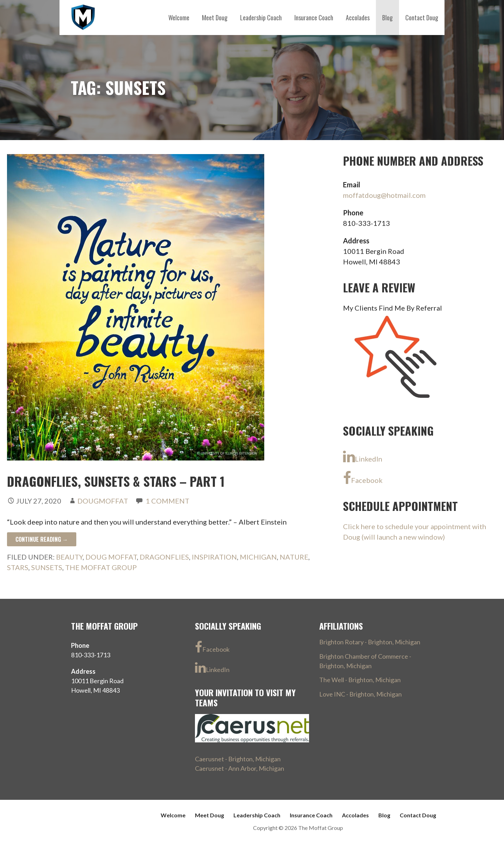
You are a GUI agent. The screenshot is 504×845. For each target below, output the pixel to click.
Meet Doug (215, 18)
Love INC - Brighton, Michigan (360, 694)
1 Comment (167, 501)
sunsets (47, 567)
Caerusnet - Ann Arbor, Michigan (240, 768)
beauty (69, 557)
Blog (387, 18)
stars (18, 567)
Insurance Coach (314, 18)
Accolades (358, 18)
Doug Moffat (111, 557)
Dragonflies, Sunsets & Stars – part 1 (116, 481)
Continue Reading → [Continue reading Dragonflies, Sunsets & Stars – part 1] (42, 539)
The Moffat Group (101, 567)
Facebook (363, 478)
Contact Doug (422, 18)
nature (294, 557)
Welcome (179, 18)
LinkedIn (363, 457)
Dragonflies (164, 557)
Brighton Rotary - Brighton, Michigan (370, 642)
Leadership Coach (261, 18)
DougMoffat (103, 501)
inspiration (214, 557)
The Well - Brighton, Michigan (360, 680)
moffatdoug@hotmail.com (384, 195)
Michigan (258, 557)
